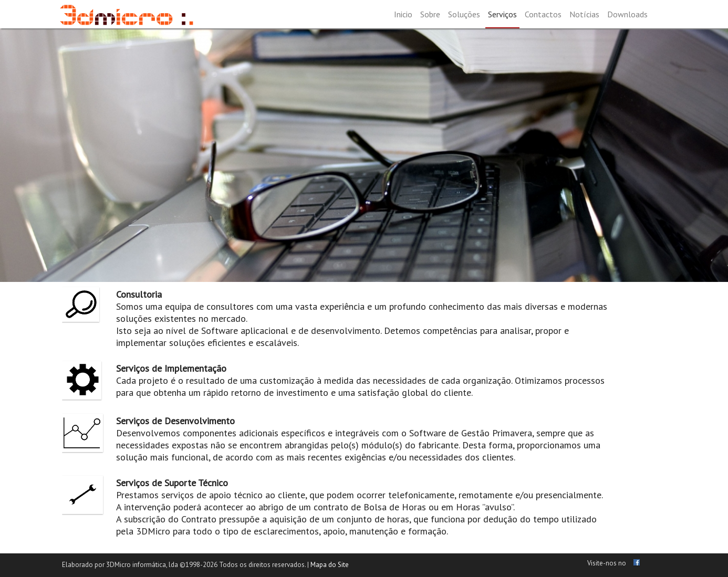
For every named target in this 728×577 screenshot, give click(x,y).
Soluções (464, 14)
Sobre (430, 14)
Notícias (584, 14)
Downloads (627, 14)
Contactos (543, 14)
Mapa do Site (330, 565)
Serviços (502, 14)
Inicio (403, 14)
